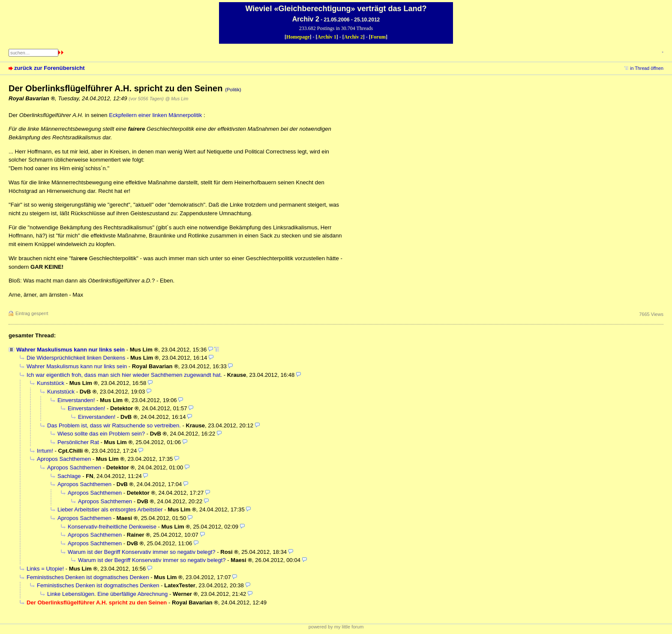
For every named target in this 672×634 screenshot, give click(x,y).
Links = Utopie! (45, 569)
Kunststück (51, 383)
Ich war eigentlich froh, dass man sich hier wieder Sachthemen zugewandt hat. (124, 375)
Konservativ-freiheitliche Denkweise (112, 527)
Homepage (298, 37)
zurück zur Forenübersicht (49, 68)
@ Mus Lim (177, 99)
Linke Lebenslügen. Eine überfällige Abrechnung (107, 594)
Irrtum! (45, 451)
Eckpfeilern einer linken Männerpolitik (155, 115)
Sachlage (69, 476)
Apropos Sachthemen (64, 459)
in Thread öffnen (647, 68)
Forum (378, 37)
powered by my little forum (336, 627)
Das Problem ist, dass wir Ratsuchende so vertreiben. (114, 425)
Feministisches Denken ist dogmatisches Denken (88, 577)
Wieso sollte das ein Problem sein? (101, 434)
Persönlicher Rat (78, 442)
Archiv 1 (327, 37)
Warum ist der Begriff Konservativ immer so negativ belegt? (142, 552)
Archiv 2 (354, 37)
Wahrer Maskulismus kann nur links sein (70, 350)
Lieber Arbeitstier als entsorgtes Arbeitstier (110, 509)
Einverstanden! (76, 400)
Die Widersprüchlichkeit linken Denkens (76, 358)
